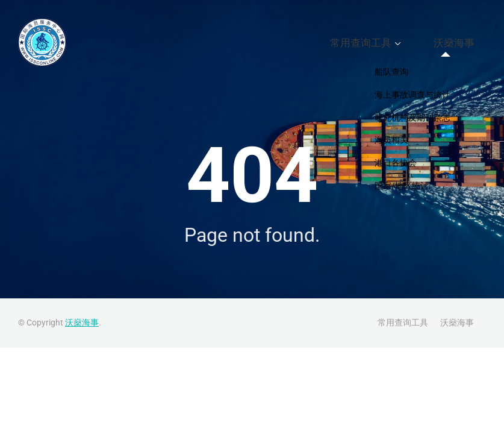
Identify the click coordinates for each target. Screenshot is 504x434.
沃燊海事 (463, 43)
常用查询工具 (390, 43)
